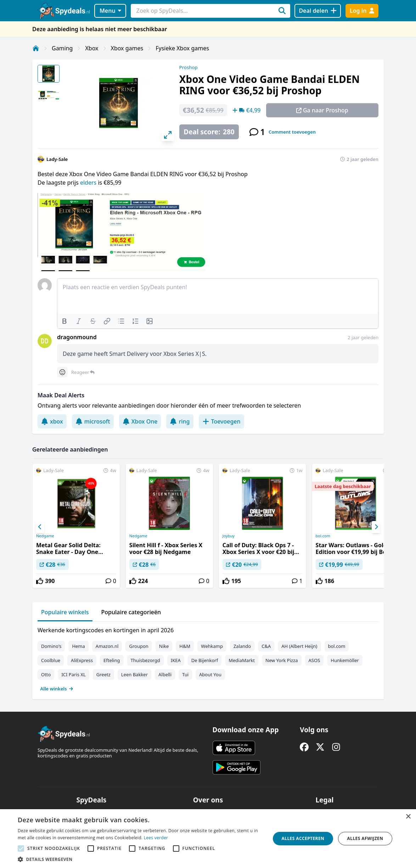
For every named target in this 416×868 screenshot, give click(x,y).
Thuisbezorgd (145, 660)
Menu (110, 11)
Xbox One (140, 421)
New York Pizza (282, 660)
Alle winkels (57, 689)
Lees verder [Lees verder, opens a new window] (156, 838)
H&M (185, 646)
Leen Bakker (134, 674)
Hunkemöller (345, 660)
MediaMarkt (242, 660)
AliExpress (82, 660)
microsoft (93, 421)
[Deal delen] (318, 11)
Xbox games (127, 48)
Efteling (112, 660)
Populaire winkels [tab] (65, 612)
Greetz (103, 674)
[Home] (36, 48)
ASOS (314, 660)
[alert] (208, 839)
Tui (185, 674)
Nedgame (45, 536)
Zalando (242, 646)
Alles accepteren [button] (303, 838)
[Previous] (40, 527)
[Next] (376, 527)
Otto (46, 674)
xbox (52, 421)
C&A (266, 646)
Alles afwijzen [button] (365, 838)
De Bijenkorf (205, 660)
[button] (140, 859)
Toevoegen (221, 421)
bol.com (323, 536)
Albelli (165, 674)
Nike (164, 646)
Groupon (139, 646)
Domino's (51, 646)
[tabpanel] (208, 658)
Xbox (92, 48)
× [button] (408, 817)
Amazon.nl (107, 646)
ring (180, 421)
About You (210, 674)
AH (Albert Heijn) (299, 646)
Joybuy (229, 536)
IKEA (176, 660)
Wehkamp (212, 646)
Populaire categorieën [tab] (131, 612)
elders (89, 183)
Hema (78, 646)
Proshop (189, 67)
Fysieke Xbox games (182, 48)
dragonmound (77, 337)
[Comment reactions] (62, 372)
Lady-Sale (57, 159)
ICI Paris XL (73, 674)
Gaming (62, 48)
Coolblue (51, 660)
